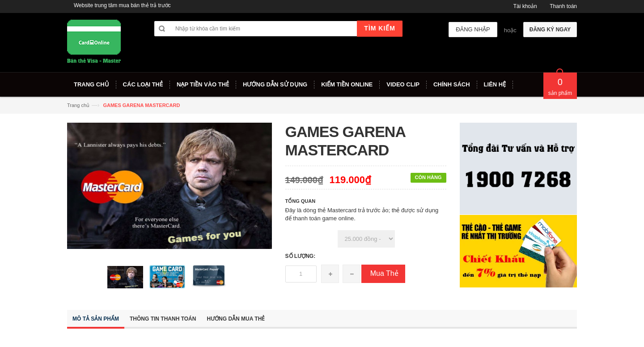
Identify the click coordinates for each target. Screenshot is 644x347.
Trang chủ (78, 105)
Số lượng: (301, 256)
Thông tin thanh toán (163, 319)
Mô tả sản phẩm (96, 319)
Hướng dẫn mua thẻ (236, 319)
